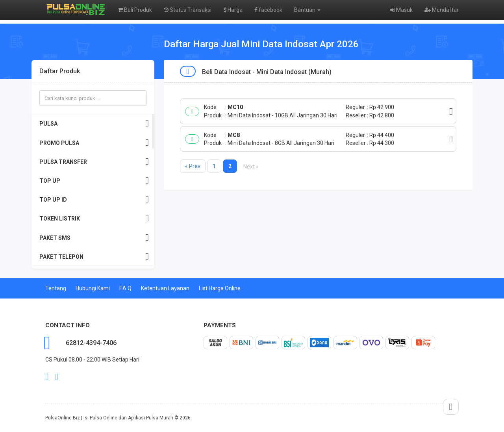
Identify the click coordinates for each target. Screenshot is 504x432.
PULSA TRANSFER (94, 162)
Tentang (56, 288)
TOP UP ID (94, 199)
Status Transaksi (188, 10)
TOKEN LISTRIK (94, 218)
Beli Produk (135, 10)
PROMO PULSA (94, 143)
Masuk (401, 10)
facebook (268, 10)
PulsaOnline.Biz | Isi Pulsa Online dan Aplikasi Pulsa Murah (109, 418)
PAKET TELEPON (94, 257)
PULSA (94, 123)
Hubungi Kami (93, 288)
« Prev (193, 166)
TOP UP (94, 181)
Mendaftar (442, 10)
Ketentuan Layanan (165, 288)
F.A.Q (125, 288)
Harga (233, 10)
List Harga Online (220, 288)
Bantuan (307, 10)
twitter (57, 377)
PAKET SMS (94, 238)
